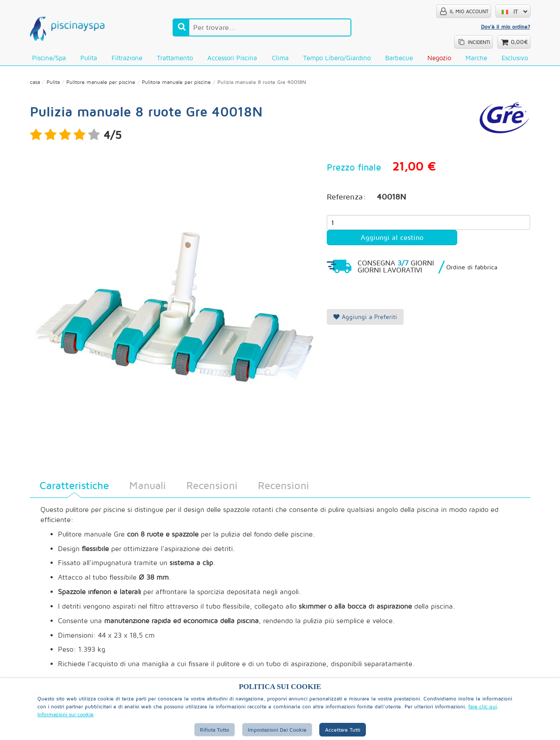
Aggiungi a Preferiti (365, 317)
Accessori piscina (232, 58)
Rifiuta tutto (215, 730)
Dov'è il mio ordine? (506, 27)
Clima (280, 58)
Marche (476, 58)
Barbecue (399, 58)
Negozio (439, 58)
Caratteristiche (74, 485)
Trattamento (175, 58)
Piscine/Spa (49, 58)
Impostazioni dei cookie (277, 730)
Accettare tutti (343, 730)
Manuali (148, 485)
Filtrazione (127, 58)
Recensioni (212, 485)
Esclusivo (515, 58)
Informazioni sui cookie (65, 714)
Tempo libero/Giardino (337, 58)
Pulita (89, 58)
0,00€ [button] (519, 42)
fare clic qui (482, 706)
